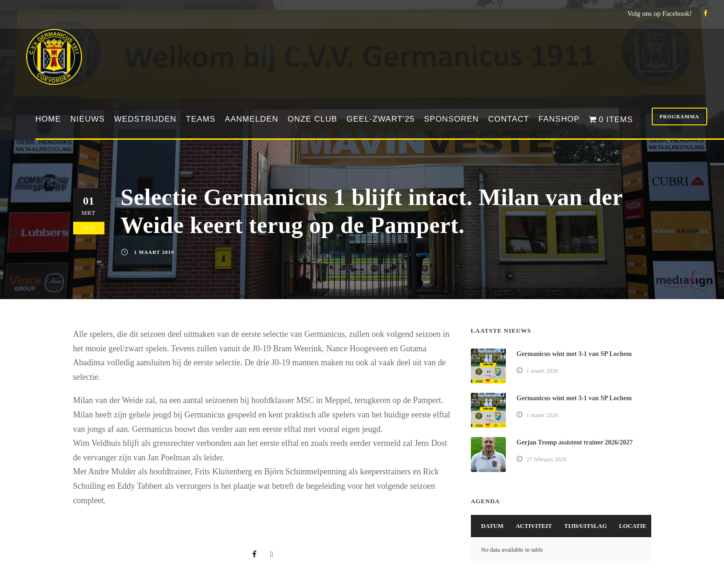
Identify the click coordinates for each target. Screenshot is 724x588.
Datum (492, 526)
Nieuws (88, 119)
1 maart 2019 (154, 252)
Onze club (312, 119)
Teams (201, 119)
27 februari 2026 (547, 459)
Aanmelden (252, 119)
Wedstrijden (145, 119)
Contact (509, 119)
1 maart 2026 (542, 371)
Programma (679, 116)
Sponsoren (451, 119)
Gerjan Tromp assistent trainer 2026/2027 (575, 442)
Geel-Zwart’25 (380, 119)
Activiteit (534, 526)
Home (48, 119)
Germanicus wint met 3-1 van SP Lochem (574, 354)
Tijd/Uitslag (586, 526)
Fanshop (559, 119)
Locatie (633, 526)
